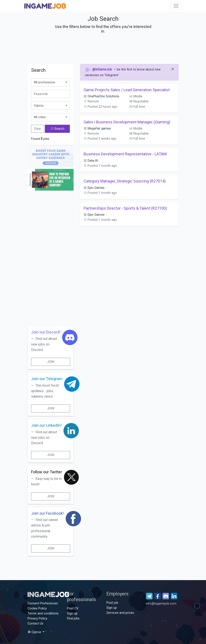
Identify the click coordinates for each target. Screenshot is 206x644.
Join (51, 362)
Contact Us (35, 624)
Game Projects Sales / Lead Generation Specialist (127, 90)
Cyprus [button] (35, 632)
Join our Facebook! (48, 513)
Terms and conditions (43, 613)
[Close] (173, 69)
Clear (38, 129)
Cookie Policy (37, 608)
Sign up (72, 613)
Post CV (73, 608)
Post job (112, 603)
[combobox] (51, 82)
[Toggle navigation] (176, 6)
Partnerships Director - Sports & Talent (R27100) (125, 208)
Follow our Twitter (47, 472)
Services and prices (120, 613)
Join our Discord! (46, 332)
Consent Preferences (43, 603)
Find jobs (73, 619)
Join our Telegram (47, 379)
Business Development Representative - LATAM (125, 154)
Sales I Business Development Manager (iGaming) (127, 122)
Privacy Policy (37, 619)
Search (57, 129)
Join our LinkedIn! (46, 425)
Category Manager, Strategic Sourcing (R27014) (125, 181)
